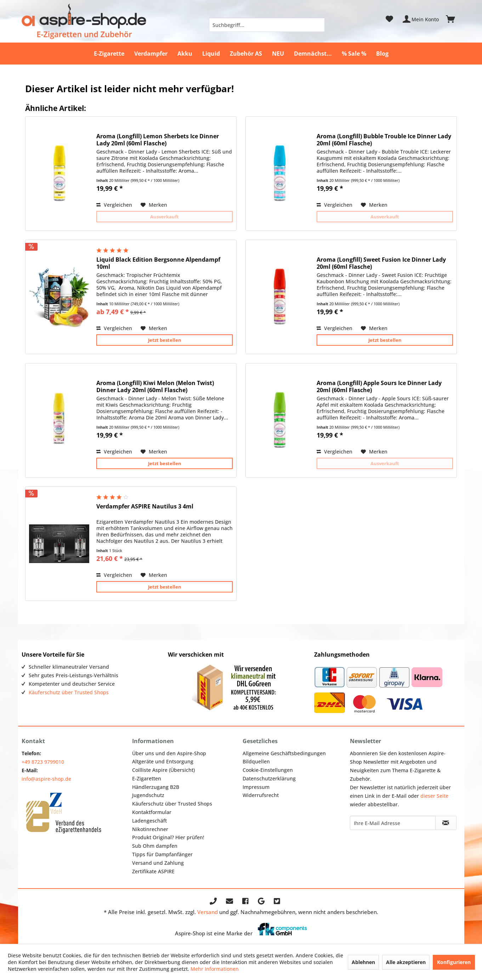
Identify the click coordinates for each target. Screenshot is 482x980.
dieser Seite (434, 796)
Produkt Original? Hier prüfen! (168, 837)
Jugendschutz (148, 795)
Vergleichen (114, 205)
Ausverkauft (165, 217)
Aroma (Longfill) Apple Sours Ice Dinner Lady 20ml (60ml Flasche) (379, 386)
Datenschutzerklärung (269, 778)
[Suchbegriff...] (267, 25)
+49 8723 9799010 (43, 762)
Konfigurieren (454, 962)
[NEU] (278, 54)
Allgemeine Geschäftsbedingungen (284, 753)
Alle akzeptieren (406, 962)
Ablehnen (363, 962)
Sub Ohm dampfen (155, 846)
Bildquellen (256, 761)
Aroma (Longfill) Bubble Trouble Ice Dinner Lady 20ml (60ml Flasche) (384, 140)
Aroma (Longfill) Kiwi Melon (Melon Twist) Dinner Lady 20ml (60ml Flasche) (155, 386)
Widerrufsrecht (261, 795)
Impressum (256, 787)
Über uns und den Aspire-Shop (169, 753)
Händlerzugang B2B (156, 787)
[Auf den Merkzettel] (154, 205)
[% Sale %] (354, 54)
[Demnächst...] (313, 54)
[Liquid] (211, 54)
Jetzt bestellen (165, 340)
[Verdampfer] (151, 54)
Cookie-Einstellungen (268, 770)
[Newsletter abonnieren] (446, 823)
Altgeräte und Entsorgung (163, 761)
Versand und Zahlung (158, 863)
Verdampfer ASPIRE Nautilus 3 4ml (145, 506)
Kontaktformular (152, 812)
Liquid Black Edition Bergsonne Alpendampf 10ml (158, 263)
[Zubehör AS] (246, 54)
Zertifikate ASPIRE (153, 871)
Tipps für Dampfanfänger (162, 854)
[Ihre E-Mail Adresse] (393, 823)
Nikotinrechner (150, 829)
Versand (208, 912)
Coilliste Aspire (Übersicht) (163, 770)
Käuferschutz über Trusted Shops (69, 692)
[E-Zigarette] (109, 54)
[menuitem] (267, 25)
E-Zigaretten (147, 778)
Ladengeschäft (149, 821)
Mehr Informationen (215, 969)
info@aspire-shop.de (46, 779)
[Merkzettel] (389, 19)
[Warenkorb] (454, 19)
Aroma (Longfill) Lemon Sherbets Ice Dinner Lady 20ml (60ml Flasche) (158, 140)
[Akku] (185, 54)
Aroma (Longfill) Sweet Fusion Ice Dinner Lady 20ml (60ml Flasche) (381, 263)
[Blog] (382, 54)
